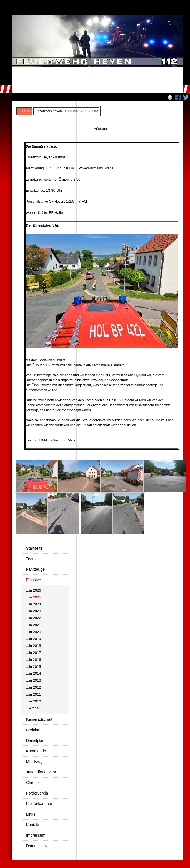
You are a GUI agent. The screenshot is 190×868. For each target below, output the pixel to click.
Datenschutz (37, 846)
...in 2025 (34, 597)
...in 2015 (34, 667)
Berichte (33, 730)
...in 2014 (34, 673)
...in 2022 (34, 618)
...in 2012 (34, 687)
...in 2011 (34, 694)
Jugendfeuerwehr (41, 772)
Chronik (33, 783)
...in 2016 (34, 660)
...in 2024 (34, 604)
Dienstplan (35, 740)
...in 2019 (34, 639)
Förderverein (37, 793)
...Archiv (33, 708)
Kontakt (33, 825)
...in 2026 (34, 590)
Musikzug (34, 762)
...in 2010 (34, 701)
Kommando (36, 751)
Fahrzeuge (35, 569)
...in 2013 (34, 680)
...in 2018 (34, 646)
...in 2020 (34, 632)
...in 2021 (34, 625)
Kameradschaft (39, 719)
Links (31, 814)
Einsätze (34, 580)
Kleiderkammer (39, 804)
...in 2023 (34, 611)
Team (31, 559)
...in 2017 (34, 653)
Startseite (34, 548)
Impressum (36, 835)
